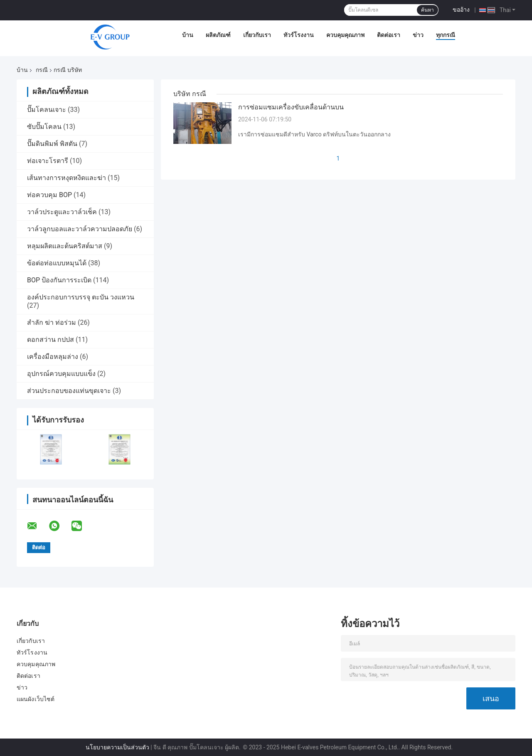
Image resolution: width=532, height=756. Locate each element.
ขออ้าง (461, 10)
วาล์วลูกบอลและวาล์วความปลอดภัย (80, 229)
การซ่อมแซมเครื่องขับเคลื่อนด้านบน (291, 107)
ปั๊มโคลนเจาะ (47, 110)
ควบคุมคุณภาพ (345, 35)
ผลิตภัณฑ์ (218, 35)
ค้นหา (427, 10)
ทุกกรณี (446, 35)
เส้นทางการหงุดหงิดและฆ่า (66, 178)
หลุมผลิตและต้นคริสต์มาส (65, 246)
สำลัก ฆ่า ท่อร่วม (52, 322)
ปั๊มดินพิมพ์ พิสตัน (52, 144)
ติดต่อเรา (389, 35)
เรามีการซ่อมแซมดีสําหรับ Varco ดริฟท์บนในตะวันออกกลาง (314, 134)
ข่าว (418, 35)
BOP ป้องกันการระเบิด (59, 280)
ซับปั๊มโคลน (44, 127)
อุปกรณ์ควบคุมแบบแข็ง (61, 374)
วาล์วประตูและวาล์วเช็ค (62, 212)
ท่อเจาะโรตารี (48, 161)
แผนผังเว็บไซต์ (36, 699)
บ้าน (188, 35)
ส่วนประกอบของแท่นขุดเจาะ (69, 391)
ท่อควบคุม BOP (49, 195)
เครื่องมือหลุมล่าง (53, 357)
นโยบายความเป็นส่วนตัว (117, 747)
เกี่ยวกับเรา (257, 35)
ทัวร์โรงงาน (299, 35)
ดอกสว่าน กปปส (50, 340)
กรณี (42, 70)
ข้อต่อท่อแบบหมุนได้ (57, 263)
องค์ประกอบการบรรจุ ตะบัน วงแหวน (81, 297)
